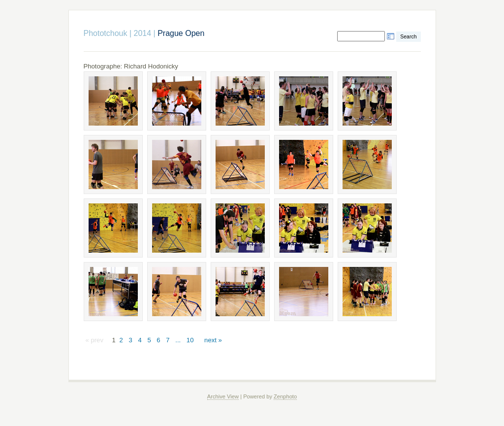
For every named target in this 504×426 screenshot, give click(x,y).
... (178, 340)
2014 (143, 33)
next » (213, 340)
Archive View (223, 396)
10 (190, 340)
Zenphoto (285, 396)
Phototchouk (106, 33)
